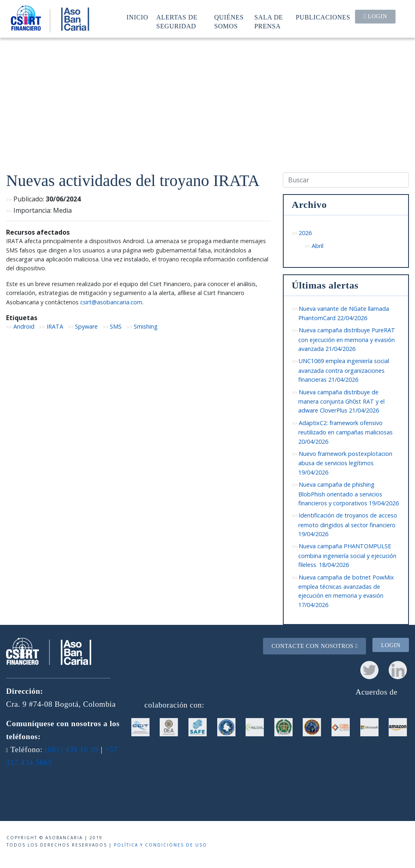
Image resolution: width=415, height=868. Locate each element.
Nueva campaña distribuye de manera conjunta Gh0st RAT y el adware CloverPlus (341, 401)
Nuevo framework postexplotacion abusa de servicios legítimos (345, 463)
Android (24, 326)
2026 (305, 233)
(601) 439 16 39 (72, 749)
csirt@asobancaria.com (111, 302)
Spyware (86, 326)
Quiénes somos (229, 22)
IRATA (55, 326)
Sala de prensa (269, 22)
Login (375, 16)
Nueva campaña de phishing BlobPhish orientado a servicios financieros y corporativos (349, 494)
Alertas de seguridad (177, 22)
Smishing (146, 326)
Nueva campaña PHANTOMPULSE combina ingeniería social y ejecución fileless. (347, 555)
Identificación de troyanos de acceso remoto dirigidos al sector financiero (348, 525)
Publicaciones (323, 17)
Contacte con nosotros (315, 646)
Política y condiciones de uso (160, 845)
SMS (116, 326)
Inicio (137, 17)
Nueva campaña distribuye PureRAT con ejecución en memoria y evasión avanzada (347, 339)
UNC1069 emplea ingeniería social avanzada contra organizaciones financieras (344, 370)
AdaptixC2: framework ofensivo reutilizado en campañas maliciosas (345, 432)
